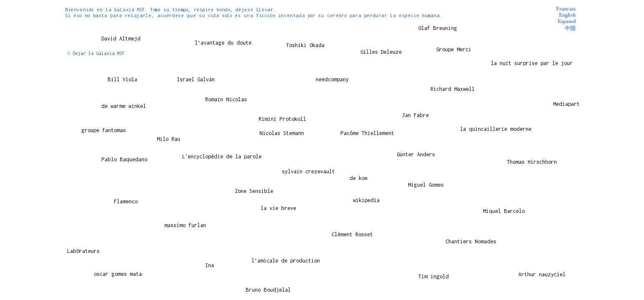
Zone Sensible (254, 191)
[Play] (475, 168)
